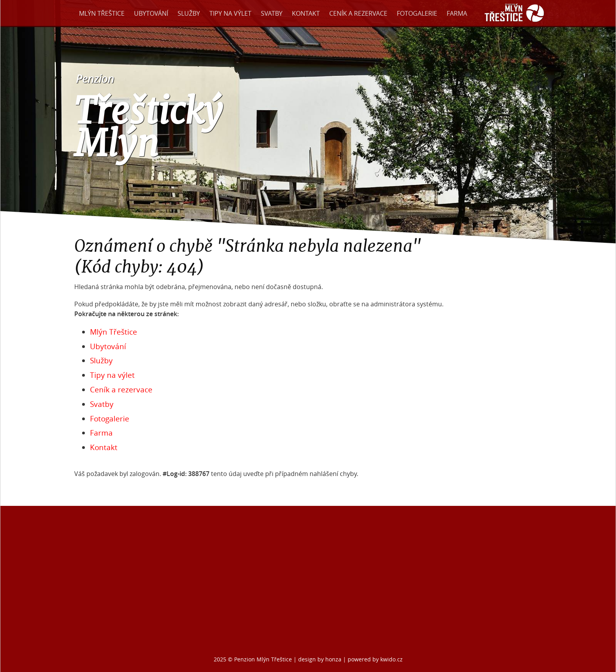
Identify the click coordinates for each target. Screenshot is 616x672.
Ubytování (151, 13)
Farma (457, 13)
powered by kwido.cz (375, 659)
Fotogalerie (417, 13)
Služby (189, 13)
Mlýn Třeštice (102, 13)
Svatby (272, 13)
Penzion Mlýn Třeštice (263, 659)
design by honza (321, 659)
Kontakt (306, 13)
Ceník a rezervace (358, 13)
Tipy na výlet (230, 13)
